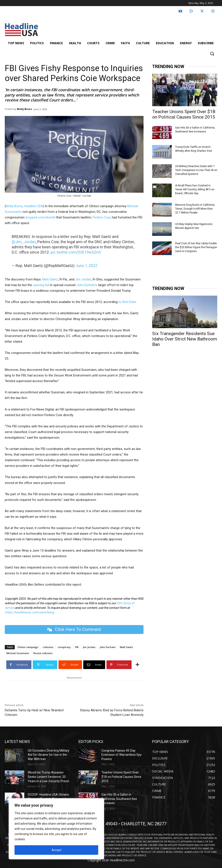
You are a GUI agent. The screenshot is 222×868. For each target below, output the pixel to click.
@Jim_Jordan (24, 242)
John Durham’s (87, 285)
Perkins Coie (101, 217)
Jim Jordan (83, 279)
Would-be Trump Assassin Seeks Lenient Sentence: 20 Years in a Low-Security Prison (48, 777)
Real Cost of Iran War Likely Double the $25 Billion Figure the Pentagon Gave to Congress (196, 247)
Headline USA (33, 206)
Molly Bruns (24, 109)
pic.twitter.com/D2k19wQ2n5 (76, 252)
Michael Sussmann (18, 653)
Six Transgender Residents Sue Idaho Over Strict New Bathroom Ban (185, 339)
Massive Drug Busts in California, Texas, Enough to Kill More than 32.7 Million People (195, 209)
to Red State (127, 302)
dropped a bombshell (40, 217)
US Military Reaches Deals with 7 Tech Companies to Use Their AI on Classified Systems (196, 170)
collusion (48, 647)
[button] (212, 54)
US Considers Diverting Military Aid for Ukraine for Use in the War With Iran (49, 755)
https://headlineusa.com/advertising (29, 612)
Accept (56, 850)
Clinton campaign (28, 647)
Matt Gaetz (50, 279)
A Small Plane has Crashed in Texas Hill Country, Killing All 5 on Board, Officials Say (195, 189)
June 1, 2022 (86, 266)
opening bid (41, 285)
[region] (56, 829)
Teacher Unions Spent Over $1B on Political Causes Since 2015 (184, 114)
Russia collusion (43, 653)
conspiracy (64, 647)
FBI (77, 647)
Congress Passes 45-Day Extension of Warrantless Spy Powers (122, 755)
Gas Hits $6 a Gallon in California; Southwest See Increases (119, 799)
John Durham (108, 647)
